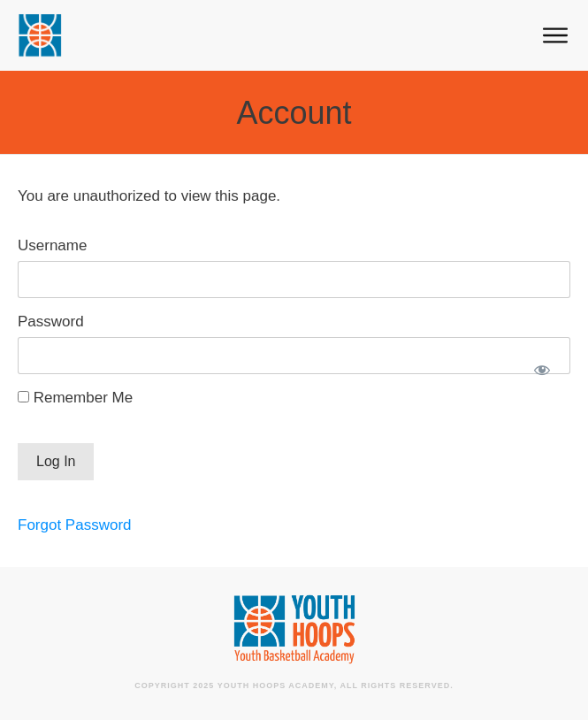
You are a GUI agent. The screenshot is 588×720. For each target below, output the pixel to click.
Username (52, 245)
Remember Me (75, 398)
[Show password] (542, 370)
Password (51, 322)
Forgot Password (75, 525)
